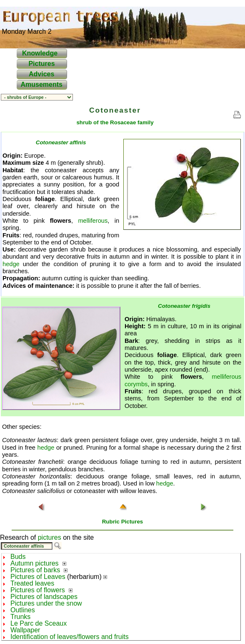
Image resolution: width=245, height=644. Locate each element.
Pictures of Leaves (38, 577)
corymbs (136, 384)
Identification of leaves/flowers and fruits (70, 637)
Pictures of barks (35, 570)
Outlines (23, 610)
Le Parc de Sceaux (39, 623)
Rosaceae (123, 122)
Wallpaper (25, 630)
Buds (18, 557)
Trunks (20, 617)
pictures (50, 537)
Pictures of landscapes (44, 597)
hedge (11, 264)
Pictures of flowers (38, 590)
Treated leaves (32, 583)
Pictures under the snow (46, 603)
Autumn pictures (35, 563)
